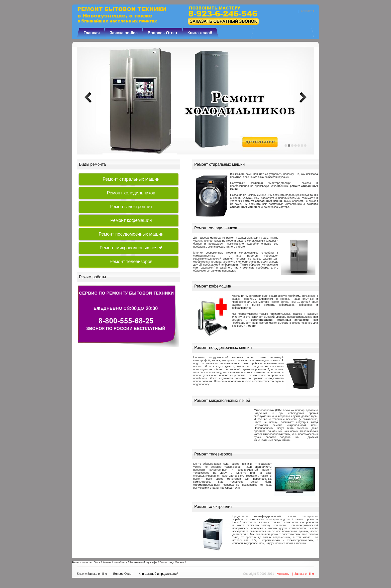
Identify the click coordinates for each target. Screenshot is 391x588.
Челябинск (120, 562)
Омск (97, 562)
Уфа (154, 562)
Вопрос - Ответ (163, 33)
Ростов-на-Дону (139, 562)
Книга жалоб (200, 33)
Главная (92, 33)
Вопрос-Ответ (123, 574)
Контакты (307, 11)
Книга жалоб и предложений (159, 574)
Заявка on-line (124, 33)
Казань (107, 562)
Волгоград (166, 562)
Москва (180, 562)
